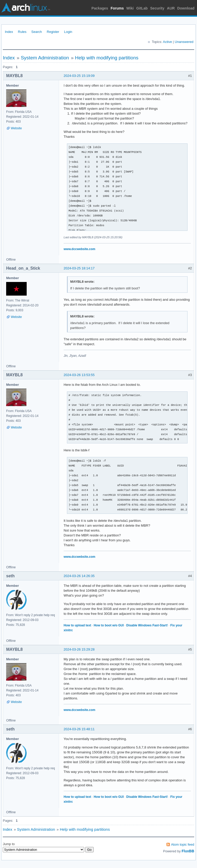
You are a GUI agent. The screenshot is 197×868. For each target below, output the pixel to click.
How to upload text (77, 625)
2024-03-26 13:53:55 (79, 375)
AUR (171, 8)
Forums (117, 8)
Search (37, 32)
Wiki (130, 8)
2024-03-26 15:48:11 (79, 729)
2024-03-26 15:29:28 (79, 649)
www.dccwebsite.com (79, 249)
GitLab (142, 8)
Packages (100, 8)
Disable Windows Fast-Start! (147, 625)
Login (68, 32)
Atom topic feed (183, 844)
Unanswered (184, 42)
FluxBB (188, 851)
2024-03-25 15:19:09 (79, 76)
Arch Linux (26, 8)
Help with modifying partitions (107, 58)
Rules (22, 32)
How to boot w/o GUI (109, 625)
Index (9, 32)
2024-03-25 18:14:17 (79, 268)
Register (53, 32)
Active (167, 42)
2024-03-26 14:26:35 (79, 576)
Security (157, 8)
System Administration (45, 58)
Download (186, 8)
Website (16, 128)
